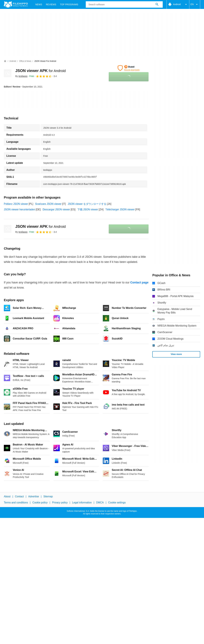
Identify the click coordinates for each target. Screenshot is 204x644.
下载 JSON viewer (88, 209)
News (39, 4)
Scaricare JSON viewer (48, 204)
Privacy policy (60, 503)
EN (195, 4)
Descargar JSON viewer (56, 209)
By (21, 76)
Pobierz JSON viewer (16, 204)
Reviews (51, 4)
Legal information (82, 503)
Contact (19, 496)
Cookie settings (117, 503)
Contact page (139, 282)
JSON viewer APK (40, 71)
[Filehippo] (16, 4)
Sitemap (48, 496)
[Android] (13, 61)
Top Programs (69, 4)
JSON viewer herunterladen (20, 209)
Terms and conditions (16, 503)
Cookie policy (40, 503)
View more (176, 354)
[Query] (124, 4)
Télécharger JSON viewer (120, 209)
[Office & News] (25, 61)
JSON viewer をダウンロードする (87, 204)
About (7, 496)
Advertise (34, 496)
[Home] (5, 61)
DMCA (100, 503)
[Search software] (157, 4)
